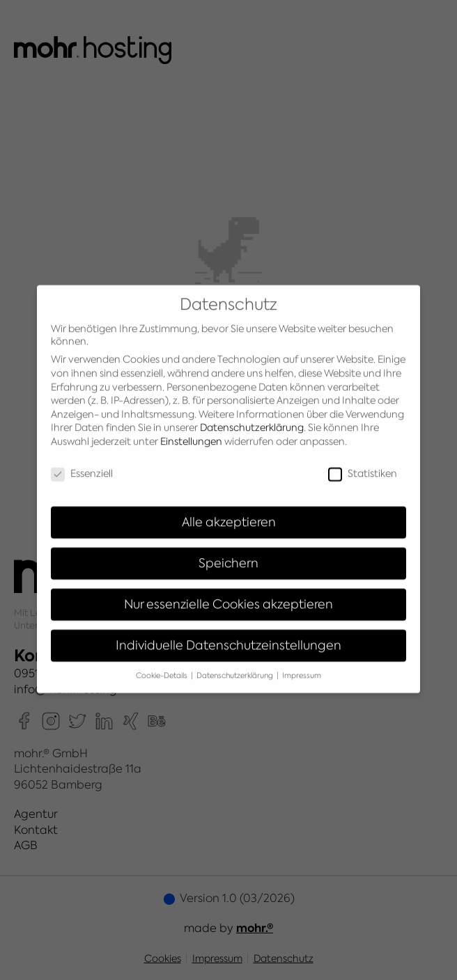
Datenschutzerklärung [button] (236, 667)
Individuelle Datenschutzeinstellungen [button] (228, 637)
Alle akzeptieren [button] (229, 513)
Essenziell (82, 464)
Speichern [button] (228, 554)
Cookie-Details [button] (163, 667)
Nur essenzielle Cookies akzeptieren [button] (228, 595)
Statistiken (363, 464)
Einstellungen (191, 433)
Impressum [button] (302, 667)
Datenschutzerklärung (252, 419)
